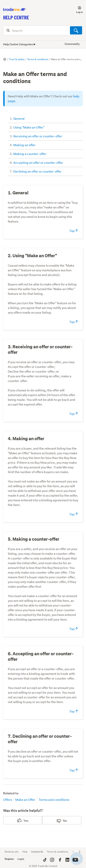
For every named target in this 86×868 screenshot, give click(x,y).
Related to (11, 793)
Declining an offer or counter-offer (37, 171)
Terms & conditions (38, 59)
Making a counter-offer (30, 154)
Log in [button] (21, 859)
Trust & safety (17, 59)
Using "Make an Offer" (29, 127)
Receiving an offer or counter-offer (38, 136)
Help (25, 852)
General (19, 118)
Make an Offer (25, 800)
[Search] (43, 30)
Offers (8, 800)
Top (74, 231)
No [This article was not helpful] (65, 820)
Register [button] (9, 859)
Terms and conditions (54, 800)
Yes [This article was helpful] (26, 820)
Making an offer (24, 145)
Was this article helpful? (23, 811)
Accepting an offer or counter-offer (38, 162)
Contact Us (37, 852)
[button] (77, 10)
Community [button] (72, 44)
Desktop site (12, 852)
